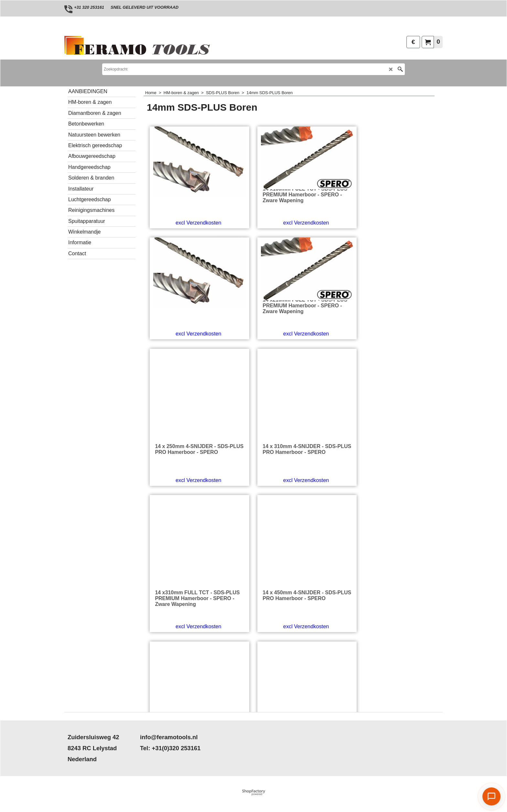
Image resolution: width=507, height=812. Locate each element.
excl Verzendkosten (181, 252)
